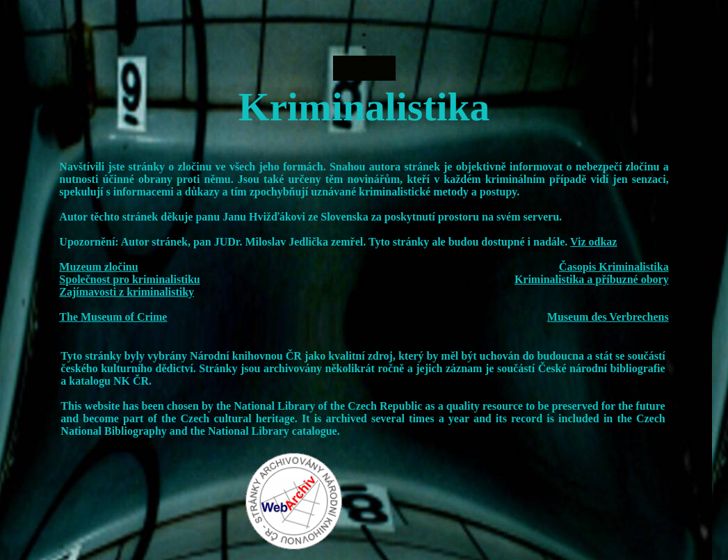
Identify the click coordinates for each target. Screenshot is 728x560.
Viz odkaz (593, 242)
